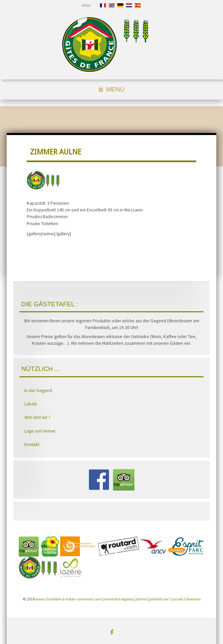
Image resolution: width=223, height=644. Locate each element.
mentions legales (119, 599)
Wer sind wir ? (37, 417)
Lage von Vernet (40, 431)
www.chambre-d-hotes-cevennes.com (69, 599)
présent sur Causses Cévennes (175, 599)
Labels (31, 404)
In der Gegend (38, 391)
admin (141, 599)
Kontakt (32, 444)
